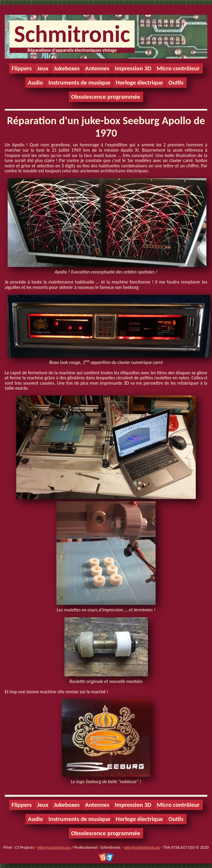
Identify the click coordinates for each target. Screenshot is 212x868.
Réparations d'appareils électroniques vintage (72, 50)
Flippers (22, 68)
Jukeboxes (67, 68)
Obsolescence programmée (106, 97)
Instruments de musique (79, 82)
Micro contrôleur (178, 68)
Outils (176, 82)
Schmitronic (72, 34)
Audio (35, 82)
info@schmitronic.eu (142, 847)
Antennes (97, 68)
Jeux (43, 68)
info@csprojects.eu (54, 847)
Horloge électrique (139, 82)
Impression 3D (133, 68)
